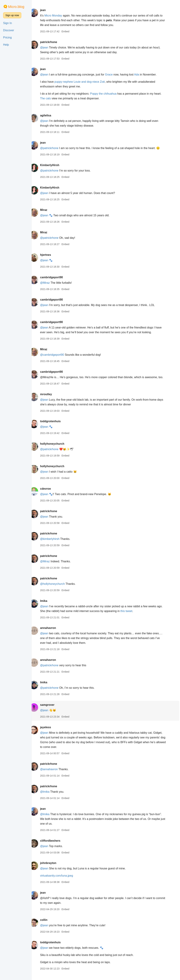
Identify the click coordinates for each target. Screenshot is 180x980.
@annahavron (53, 774)
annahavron (52, 633)
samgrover (52, 710)
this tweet (137, 616)
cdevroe (50, 493)
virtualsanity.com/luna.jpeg (61, 880)
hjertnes (50, 255)
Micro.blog (16, 7)
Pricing (7, 37)
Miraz (48, 210)
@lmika (49, 796)
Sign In (8, 23)
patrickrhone (53, 42)
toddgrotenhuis (55, 426)
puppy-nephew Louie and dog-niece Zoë (84, 82)
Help (6, 45)
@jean (49, 47)
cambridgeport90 (56, 277)
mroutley (50, 399)
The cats (50, 98)
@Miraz (49, 283)
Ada (141, 75)
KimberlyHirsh (54, 165)
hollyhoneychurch (57, 448)
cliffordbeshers (55, 845)
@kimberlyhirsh (54, 544)
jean (47, 10)
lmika (48, 606)
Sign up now (12, 15)
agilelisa (50, 115)
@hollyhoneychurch (57, 589)
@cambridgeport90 (56, 355)
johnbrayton (53, 868)
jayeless (50, 732)
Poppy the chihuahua (108, 94)
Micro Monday (58, 16)
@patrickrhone (54, 148)
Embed (70, 31)
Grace (113, 75)
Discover (9, 30)
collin (48, 925)
